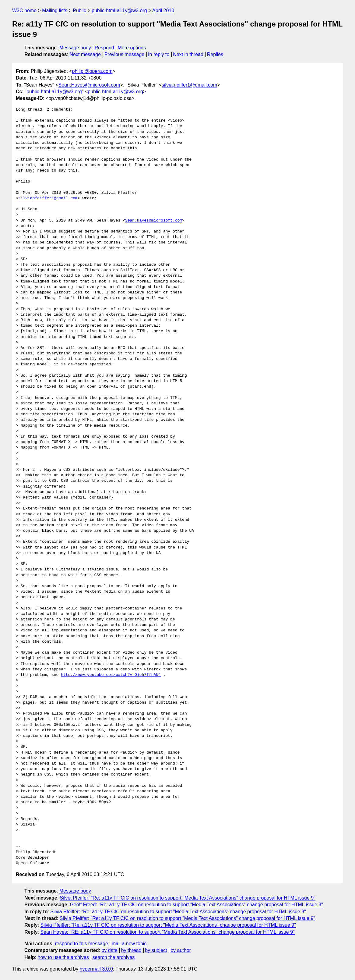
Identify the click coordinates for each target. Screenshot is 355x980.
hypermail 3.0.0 (96, 969)
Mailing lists (55, 11)
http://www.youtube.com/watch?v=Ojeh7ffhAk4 (111, 675)
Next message (85, 54)
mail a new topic (129, 944)
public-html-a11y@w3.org (119, 11)
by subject (156, 950)
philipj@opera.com (92, 71)
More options (132, 48)
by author (181, 950)
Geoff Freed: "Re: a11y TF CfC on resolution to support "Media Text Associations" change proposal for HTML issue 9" (196, 905)
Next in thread (188, 54)
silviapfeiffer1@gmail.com (189, 85)
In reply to (159, 54)
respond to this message (81, 944)
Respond (104, 48)
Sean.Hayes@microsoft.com (89, 85)
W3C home (24, 11)
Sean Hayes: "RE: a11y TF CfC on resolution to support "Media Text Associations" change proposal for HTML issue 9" (167, 932)
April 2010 (163, 11)
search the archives (114, 957)
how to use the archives (63, 957)
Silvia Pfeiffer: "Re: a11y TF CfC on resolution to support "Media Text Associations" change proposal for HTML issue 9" (188, 898)
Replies (215, 54)
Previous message (125, 54)
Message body (75, 48)
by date (109, 950)
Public (79, 11)
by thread (131, 950)
